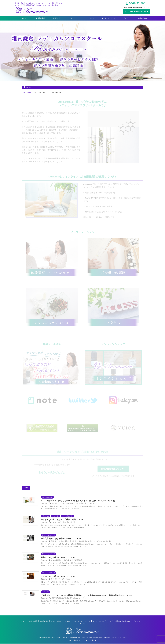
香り (73, 523)
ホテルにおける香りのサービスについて (57, 577)
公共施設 (63, 561)
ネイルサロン (56, 504)
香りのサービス (92, 542)
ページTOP (22, 19)
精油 (73, 599)
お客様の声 (57, 19)
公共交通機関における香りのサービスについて (60, 540)
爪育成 (79, 504)
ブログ (126, 19)
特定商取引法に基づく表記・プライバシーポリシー (131, 622)
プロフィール (74, 19)
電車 (61, 542)
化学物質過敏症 (82, 542)
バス (58, 542)
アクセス (91, 19)
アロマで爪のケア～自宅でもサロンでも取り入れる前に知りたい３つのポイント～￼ (76, 502)
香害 (63, 523)
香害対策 (68, 523)
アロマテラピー (56, 523)
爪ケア (84, 504)
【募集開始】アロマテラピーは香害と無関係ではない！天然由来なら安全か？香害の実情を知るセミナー (84, 596)
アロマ (74, 504)
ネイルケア (91, 504)
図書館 (58, 561)
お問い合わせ (143, 19)
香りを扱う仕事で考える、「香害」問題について (61, 521)
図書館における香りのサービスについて (57, 559)
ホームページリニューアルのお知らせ (48, 93)
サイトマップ (82, 624)
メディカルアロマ (66, 504)
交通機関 (70, 542)
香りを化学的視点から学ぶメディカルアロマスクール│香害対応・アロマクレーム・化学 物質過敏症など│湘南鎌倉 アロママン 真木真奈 (82, 638)
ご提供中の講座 (40, 19)
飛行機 (105, 542)
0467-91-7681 (137, 4)
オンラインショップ (108, 19)
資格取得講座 (44, 622)
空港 (52, 542)
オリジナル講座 (56, 622)
